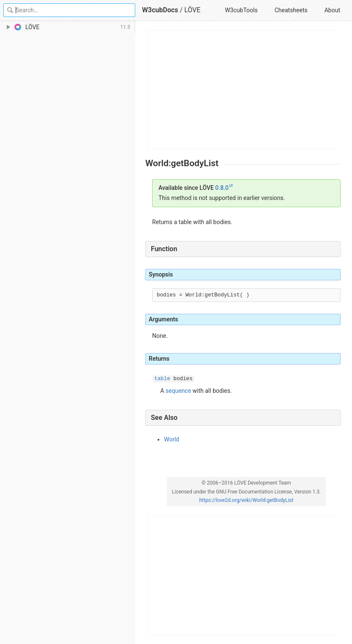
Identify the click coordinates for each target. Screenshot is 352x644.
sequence (178, 391)
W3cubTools (241, 10)
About (332, 10)
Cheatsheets (291, 10)
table (162, 379)
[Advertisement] (243, 90)
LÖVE (192, 10)
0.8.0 (222, 188)
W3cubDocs (160, 10)
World (172, 439)
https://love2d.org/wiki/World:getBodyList (247, 500)
